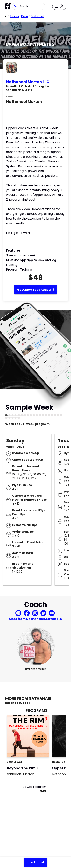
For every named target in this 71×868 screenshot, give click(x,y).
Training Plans (19, 16)
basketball (37, 16)
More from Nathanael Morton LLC (36, 619)
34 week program (35, 787)
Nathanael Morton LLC (28, 82)
